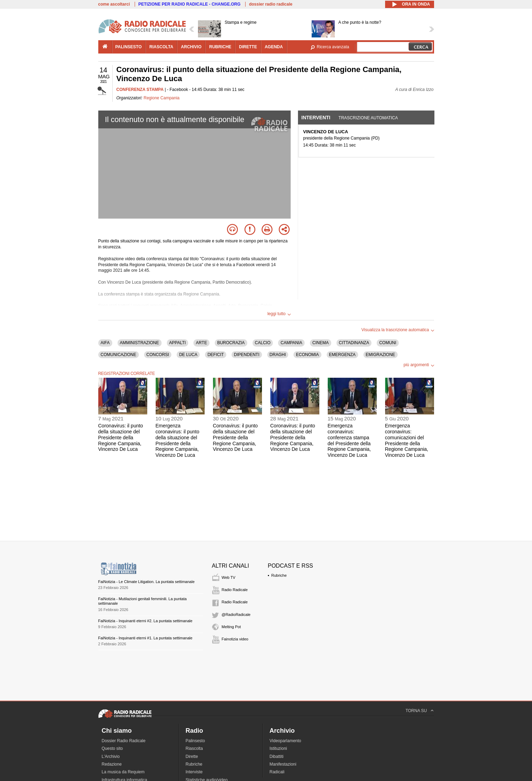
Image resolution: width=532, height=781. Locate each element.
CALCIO (263, 343)
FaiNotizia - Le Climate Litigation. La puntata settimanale (147, 582)
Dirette (192, 757)
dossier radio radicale (271, 4)
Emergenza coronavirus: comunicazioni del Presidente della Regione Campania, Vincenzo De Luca (407, 440)
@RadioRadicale (236, 615)
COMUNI (388, 343)
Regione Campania (162, 98)
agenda (274, 47)
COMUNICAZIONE (119, 355)
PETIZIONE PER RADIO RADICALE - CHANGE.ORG (190, 4)
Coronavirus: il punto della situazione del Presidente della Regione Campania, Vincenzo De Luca (121, 437)
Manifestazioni (283, 764)
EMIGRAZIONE (381, 355)
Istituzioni (278, 748)
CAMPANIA (291, 343)
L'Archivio (111, 757)
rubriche (220, 47)
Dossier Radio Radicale (124, 741)
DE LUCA (188, 355)
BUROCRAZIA (231, 343)
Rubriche (279, 575)
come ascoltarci (114, 4)
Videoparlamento (286, 741)
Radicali (277, 772)
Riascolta (194, 748)
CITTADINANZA (354, 343)
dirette (248, 47)
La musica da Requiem (123, 772)
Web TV (229, 577)
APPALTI (178, 343)
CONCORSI (158, 355)
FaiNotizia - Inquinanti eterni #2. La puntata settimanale (146, 621)
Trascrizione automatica (368, 118)
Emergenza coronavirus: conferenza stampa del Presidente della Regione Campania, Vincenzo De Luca (349, 440)
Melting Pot (231, 627)
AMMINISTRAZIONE (140, 343)
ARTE (201, 343)
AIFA (105, 343)
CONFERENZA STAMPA (140, 90)
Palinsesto (195, 741)
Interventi (316, 118)
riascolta (161, 47)
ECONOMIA (307, 355)
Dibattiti (277, 757)
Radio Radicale (235, 590)
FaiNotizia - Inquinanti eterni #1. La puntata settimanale (146, 638)
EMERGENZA (342, 355)
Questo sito (112, 748)
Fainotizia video (235, 639)
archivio (191, 47)
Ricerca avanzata (333, 47)
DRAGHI (278, 355)
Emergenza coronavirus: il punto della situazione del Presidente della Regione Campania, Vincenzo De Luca (178, 440)
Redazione (112, 764)
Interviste (194, 772)
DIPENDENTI (247, 355)
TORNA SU (416, 711)
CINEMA (321, 343)
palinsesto (129, 47)
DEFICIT (216, 355)
